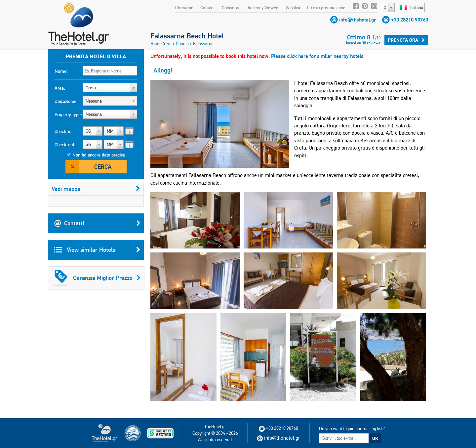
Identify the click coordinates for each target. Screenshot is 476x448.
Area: (60, 88)
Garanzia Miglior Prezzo (97, 278)
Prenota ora (406, 40)
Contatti (97, 223)
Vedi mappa (96, 189)
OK (375, 438)
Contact (207, 8)
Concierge (231, 8)
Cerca (103, 167)
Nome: (61, 71)
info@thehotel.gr (357, 20)
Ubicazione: (65, 101)
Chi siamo (184, 8)
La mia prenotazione (326, 8)
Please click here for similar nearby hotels (317, 56)
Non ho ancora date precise (99, 155)
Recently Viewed (263, 8)
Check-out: (65, 145)
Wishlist (293, 8)
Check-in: (64, 131)
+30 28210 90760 (410, 20)
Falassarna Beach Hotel (187, 36)
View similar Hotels (97, 250)
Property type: (68, 114)
